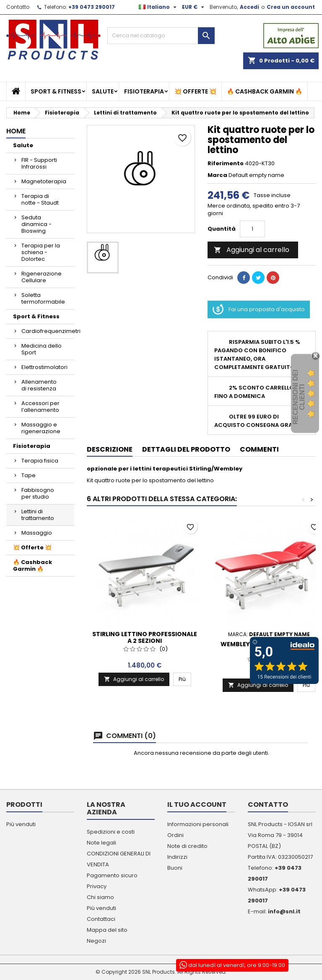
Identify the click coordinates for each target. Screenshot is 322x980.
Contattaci (101, 919)
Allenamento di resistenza (39, 385)
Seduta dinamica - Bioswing (36, 224)
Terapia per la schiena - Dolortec (41, 252)
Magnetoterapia (44, 181)
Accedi (249, 7)
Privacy (97, 886)
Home (16, 131)
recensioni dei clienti (299, 397)
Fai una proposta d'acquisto (259, 309)
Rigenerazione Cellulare (42, 277)
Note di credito (187, 846)
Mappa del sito (107, 930)
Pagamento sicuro (112, 875)
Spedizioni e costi (111, 832)
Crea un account (291, 7)
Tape (29, 475)
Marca (217, 175)
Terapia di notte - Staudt (40, 199)
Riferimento (226, 164)
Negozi (96, 941)
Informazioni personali (198, 824)
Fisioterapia (144, 91)
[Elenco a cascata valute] (194, 7)
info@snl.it (284, 911)
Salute (103, 91)
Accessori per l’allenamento (40, 407)
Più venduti (21, 824)
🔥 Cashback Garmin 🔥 (265, 91)
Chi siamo (100, 897)
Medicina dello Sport (42, 349)
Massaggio (37, 533)
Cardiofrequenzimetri (48, 331)
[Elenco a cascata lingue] (159, 7)
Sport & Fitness (56, 91)
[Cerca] (161, 36)
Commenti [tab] (259, 449)
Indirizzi (177, 857)
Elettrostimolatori (44, 367)
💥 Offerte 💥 (195, 91)
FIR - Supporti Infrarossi (39, 163)
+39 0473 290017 (92, 7)
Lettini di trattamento (38, 515)
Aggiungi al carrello (252, 250)
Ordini (175, 835)
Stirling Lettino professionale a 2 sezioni (145, 637)
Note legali (101, 843)
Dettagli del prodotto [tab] (186, 449)
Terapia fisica (40, 461)
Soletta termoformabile (43, 298)
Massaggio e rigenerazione (41, 428)
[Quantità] (252, 229)
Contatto (18, 7)
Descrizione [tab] (110, 449)
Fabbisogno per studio (38, 493)
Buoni (175, 868)
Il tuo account (197, 805)
